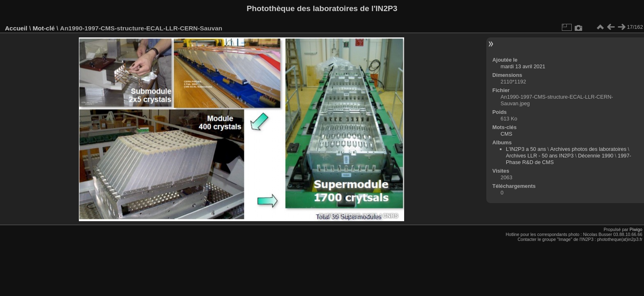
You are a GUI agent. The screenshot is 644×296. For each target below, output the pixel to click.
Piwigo (636, 229)
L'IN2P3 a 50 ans (526, 149)
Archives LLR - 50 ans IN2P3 (540, 156)
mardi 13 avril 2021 (523, 66)
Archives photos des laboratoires (588, 149)
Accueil (16, 28)
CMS (506, 134)
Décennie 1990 (596, 156)
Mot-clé (44, 28)
